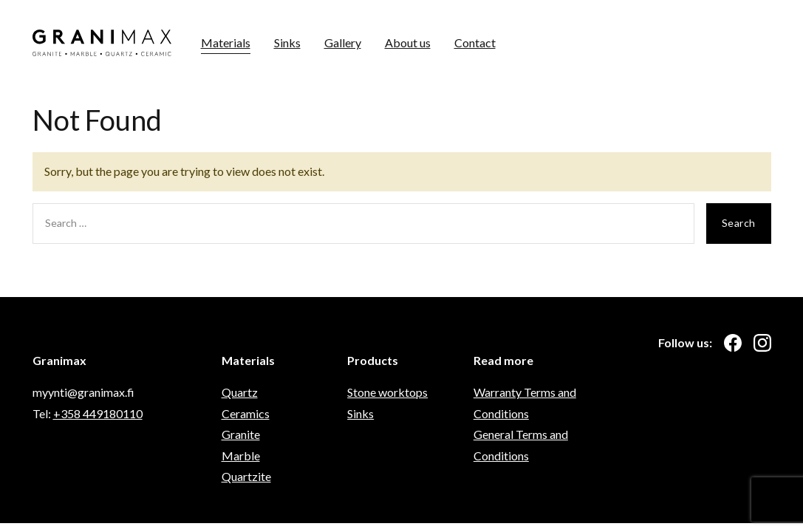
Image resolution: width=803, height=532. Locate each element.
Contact (475, 42)
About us (408, 42)
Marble (241, 456)
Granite (241, 434)
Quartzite (246, 476)
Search (739, 223)
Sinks (287, 42)
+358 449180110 (98, 413)
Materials (226, 42)
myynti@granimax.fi (83, 392)
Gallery (343, 42)
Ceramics (246, 413)
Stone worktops (387, 392)
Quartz (240, 392)
